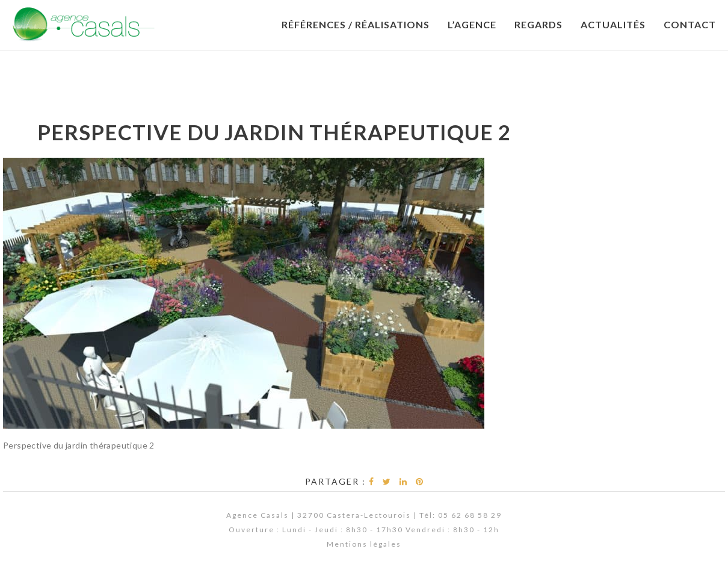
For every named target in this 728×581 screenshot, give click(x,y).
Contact (690, 24)
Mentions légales (364, 544)
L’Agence (472, 24)
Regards (538, 24)
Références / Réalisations (356, 24)
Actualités (613, 24)
